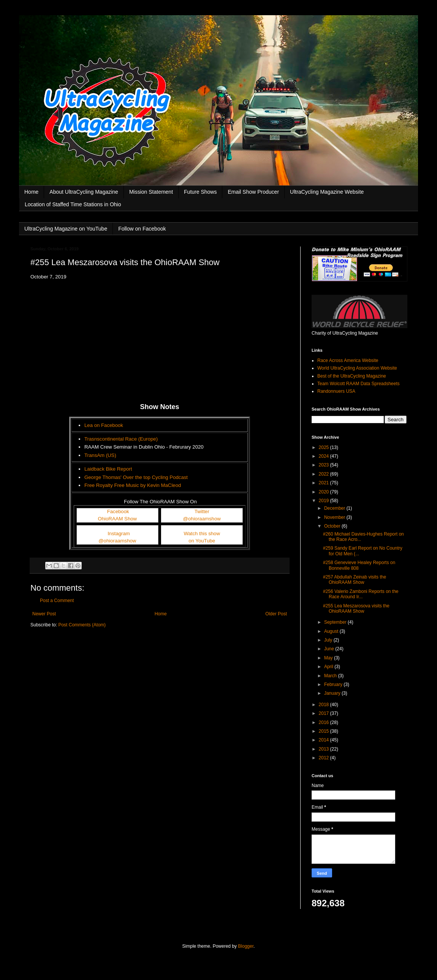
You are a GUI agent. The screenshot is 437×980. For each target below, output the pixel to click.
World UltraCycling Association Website (357, 368)
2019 (325, 501)
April (329, 667)
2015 (325, 731)
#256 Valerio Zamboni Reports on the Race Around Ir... (361, 594)
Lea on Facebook (104, 425)
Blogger (246, 946)
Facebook (118, 511)
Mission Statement (151, 192)
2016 (325, 722)
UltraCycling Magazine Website (327, 192)
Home (31, 192)
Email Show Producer (253, 192)
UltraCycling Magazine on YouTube (66, 229)
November (335, 517)
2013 (325, 749)
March (331, 676)
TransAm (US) (100, 455)
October (333, 526)
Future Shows (200, 192)
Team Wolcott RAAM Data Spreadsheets (359, 384)
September (336, 622)
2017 (325, 713)
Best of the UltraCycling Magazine (352, 376)
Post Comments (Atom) (82, 625)
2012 (325, 758)
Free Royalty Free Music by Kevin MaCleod (133, 485)
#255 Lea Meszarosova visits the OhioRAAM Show (356, 609)
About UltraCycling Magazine (84, 192)
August (332, 631)
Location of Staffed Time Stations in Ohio (73, 204)
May (329, 658)
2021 (325, 483)
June (330, 649)
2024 (325, 456)
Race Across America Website (348, 360)
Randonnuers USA (336, 391)
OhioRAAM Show (118, 519)
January (333, 693)
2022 (325, 474)
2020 (325, 492)
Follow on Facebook (142, 229)
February (334, 684)
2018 (325, 705)
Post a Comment (57, 601)
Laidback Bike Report (108, 469)
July (329, 640)
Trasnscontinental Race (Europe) (121, 439)
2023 (325, 465)
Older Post (276, 614)
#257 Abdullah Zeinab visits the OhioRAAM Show (355, 580)
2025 (325, 447)
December (335, 508)
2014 (325, 740)
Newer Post (44, 614)
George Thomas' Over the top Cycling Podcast (136, 477)
